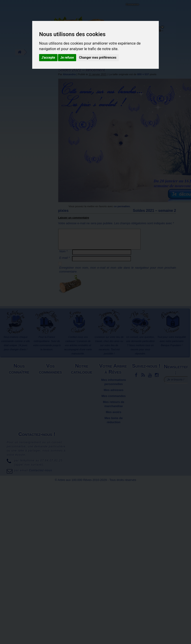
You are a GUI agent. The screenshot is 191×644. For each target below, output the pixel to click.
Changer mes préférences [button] (98, 57)
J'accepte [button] (48, 57)
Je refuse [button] (67, 57)
